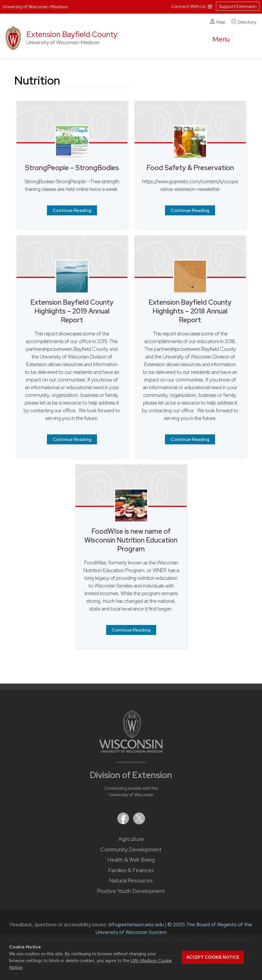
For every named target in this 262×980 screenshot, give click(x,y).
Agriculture (131, 839)
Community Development (131, 850)
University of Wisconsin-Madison (35, 7)
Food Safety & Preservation (190, 168)
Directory (244, 22)
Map (218, 22)
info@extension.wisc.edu (136, 924)
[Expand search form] (244, 40)
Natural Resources (131, 881)
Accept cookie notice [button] (213, 957)
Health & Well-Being (131, 860)
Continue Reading (72, 210)
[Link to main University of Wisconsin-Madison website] (131, 751)
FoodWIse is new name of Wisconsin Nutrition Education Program (131, 540)
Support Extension (238, 6)
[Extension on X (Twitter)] (139, 823)
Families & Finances (131, 870)
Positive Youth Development (131, 891)
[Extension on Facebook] (124, 823)
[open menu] (221, 39)
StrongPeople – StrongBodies (72, 168)
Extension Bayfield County (72, 34)
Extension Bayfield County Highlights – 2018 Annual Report (190, 311)
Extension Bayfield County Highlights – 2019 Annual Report (72, 311)
